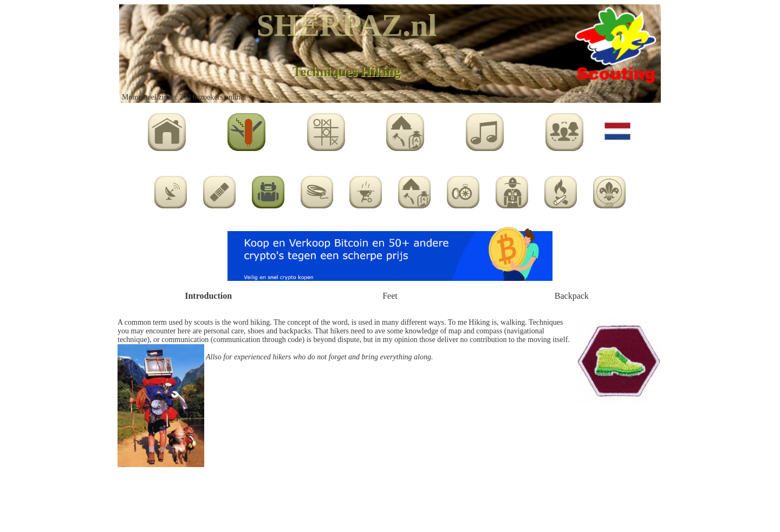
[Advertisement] (390, 500)
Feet (390, 296)
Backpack (572, 296)
